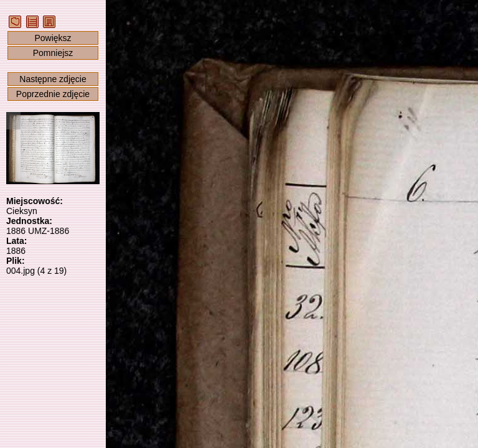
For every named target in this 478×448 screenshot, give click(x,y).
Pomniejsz (53, 53)
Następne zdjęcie (53, 79)
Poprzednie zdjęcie (53, 94)
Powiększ (53, 38)
